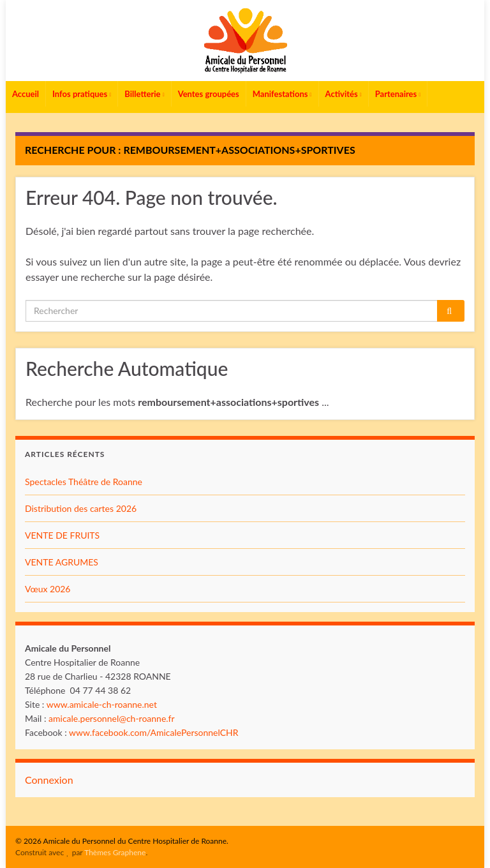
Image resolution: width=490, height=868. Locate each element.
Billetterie (144, 94)
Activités (344, 94)
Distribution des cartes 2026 (81, 508)
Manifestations (282, 94)
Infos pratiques (82, 94)
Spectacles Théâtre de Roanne (84, 482)
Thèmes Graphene (115, 852)
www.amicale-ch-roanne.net (102, 704)
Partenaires (398, 94)
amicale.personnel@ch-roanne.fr (112, 718)
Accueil (26, 94)
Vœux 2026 (48, 589)
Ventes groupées (209, 94)
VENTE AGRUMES (62, 562)
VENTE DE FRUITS (62, 535)
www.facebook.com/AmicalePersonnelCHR (153, 732)
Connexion (49, 780)
